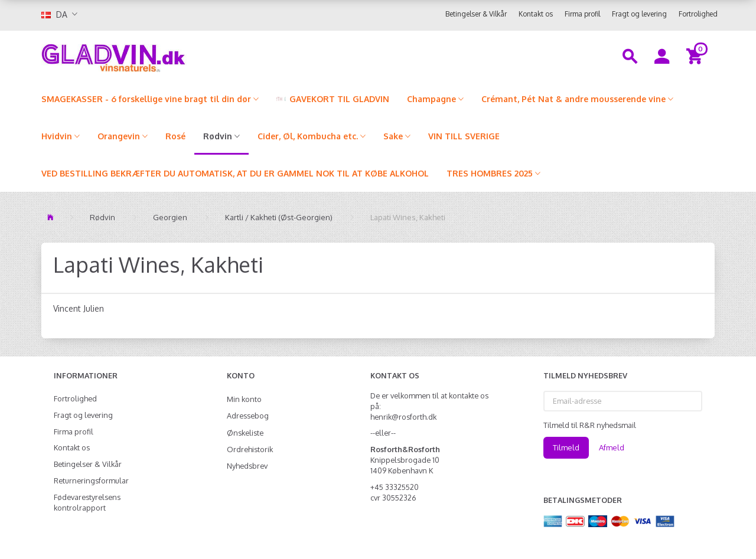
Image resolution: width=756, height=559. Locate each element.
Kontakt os (536, 14)
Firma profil (582, 14)
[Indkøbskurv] (696, 55)
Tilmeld (566, 447)
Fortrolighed (698, 14)
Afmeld (612, 447)
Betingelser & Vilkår (476, 14)
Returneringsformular (91, 480)
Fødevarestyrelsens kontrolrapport (87, 502)
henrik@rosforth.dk (403, 417)
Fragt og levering (639, 14)
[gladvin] (162, 55)
